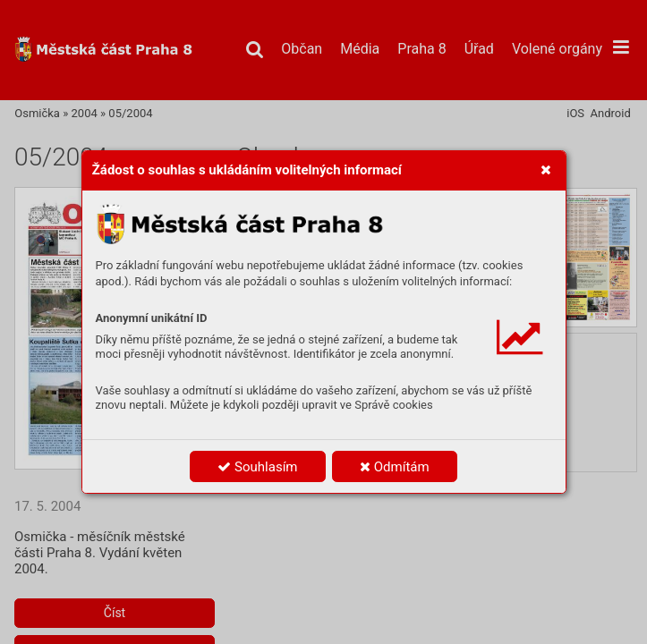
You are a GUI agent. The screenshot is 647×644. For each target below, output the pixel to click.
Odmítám (395, 467)
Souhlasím (257, 467)
